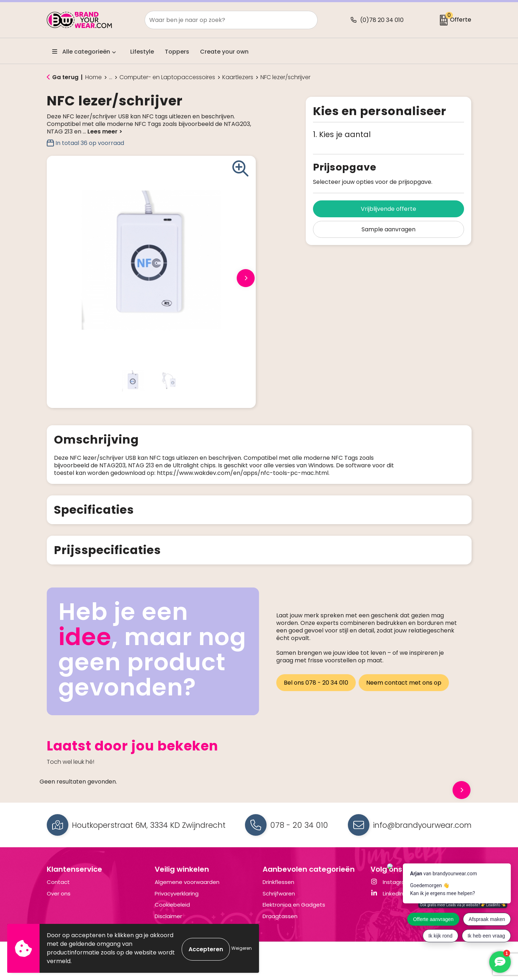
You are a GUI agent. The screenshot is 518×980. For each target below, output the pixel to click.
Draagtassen (280, 924)
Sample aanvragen (388, 229)
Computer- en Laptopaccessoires (167, 77)
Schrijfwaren (279, 901)
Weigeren (242, 948)
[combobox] (223, 20)
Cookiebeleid (172, 912)
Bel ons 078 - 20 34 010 (316, 689)
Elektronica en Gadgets (294, 912)
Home (94, 77)
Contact (58, 890)
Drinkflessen (278, 890)
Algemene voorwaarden (187, 890)
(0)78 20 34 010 (382, 20)
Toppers (177, 52)
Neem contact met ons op (405, 689)
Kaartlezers (238, 77)
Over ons (59, 901)
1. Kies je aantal (342, 134)
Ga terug (65, 77)
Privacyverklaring (177, 901)
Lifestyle (142, 52)
